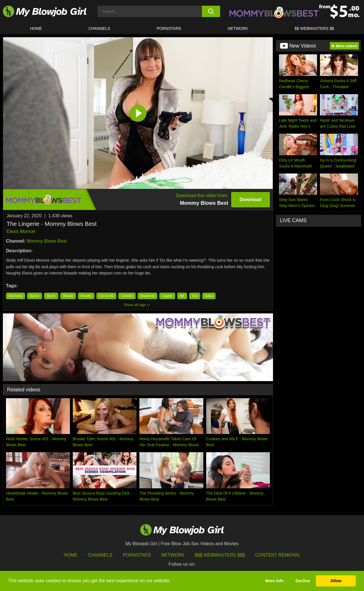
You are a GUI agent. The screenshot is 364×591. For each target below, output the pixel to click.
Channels (100, 555)
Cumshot (127, 296)
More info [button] (274, 581)
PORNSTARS (169, 28)
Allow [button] (336, 581)
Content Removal (278, 555)
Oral (195, 296)
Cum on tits (106, 296)
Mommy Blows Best (47, 241)
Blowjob (68, 296)
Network (238, 28)
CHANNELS (99, 28)
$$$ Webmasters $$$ (220, 555)
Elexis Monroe (21, 231)
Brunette (86, 296)
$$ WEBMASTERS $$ (314, 28)
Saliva (209, 296)
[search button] (211, 11)
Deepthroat (147, 296)
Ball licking (15, 296)
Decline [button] (303, 581)
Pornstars (137, 555)
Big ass (35, 296)
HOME (36, 28)
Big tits (51, 296)
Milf (182, 296)
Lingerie (167, 296)
